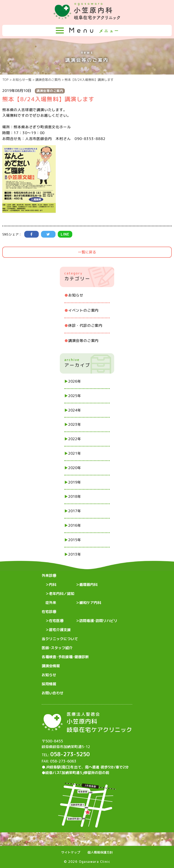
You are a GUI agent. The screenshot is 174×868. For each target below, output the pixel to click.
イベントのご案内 (83, 310)
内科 (53, 585)
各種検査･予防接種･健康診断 (65, 657)
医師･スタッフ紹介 (57, 648)
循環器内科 (88, 585)
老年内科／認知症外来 (60, 598)
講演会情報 (51, 666)
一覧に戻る (87, 252)
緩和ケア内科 (90, 603)
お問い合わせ (53, 693)
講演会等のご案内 (48, 80)
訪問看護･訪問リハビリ (98, 621)
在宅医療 (56, 621)
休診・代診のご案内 (85, 325)
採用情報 (49, 684)
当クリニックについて (60, 639)
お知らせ (76, 295)
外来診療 (49, 576)
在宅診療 (49, 612)
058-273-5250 (70, 754)
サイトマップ (71, 852)
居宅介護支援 (60, 630)
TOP (5, 80)
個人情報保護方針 (100, 852)
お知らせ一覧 (22, 80)
